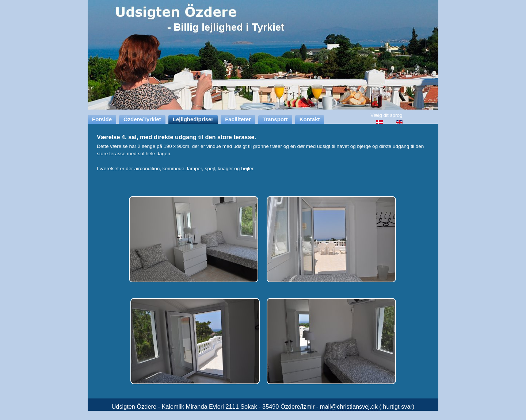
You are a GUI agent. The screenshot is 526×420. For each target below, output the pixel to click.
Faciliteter (238, 119)
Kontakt (310, 119)
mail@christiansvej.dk (349, 406)
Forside (102, 119)
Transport (275, 119)
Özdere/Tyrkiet (142, 119)
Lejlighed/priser (193, 119)
